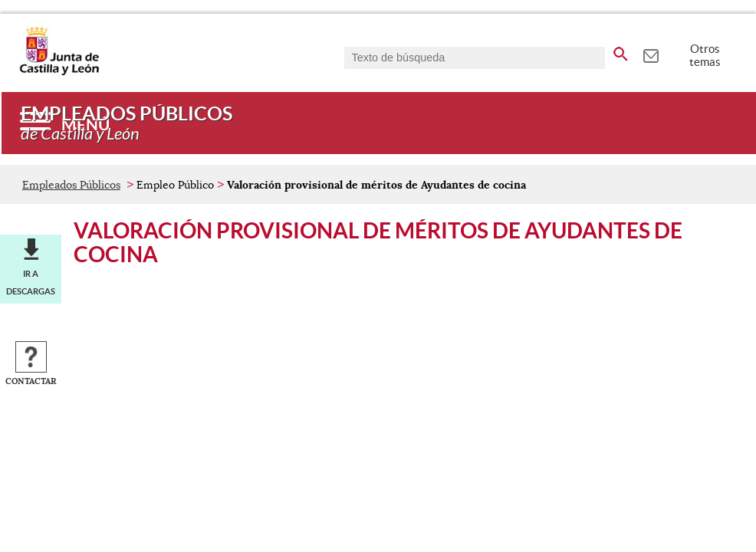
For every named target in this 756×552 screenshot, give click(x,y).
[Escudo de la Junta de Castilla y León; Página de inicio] (59, 72)
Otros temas (705, 55)
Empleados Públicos (71, 185)
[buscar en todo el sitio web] (621, 51)
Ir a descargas (31, 282)
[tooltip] (651, 54)
